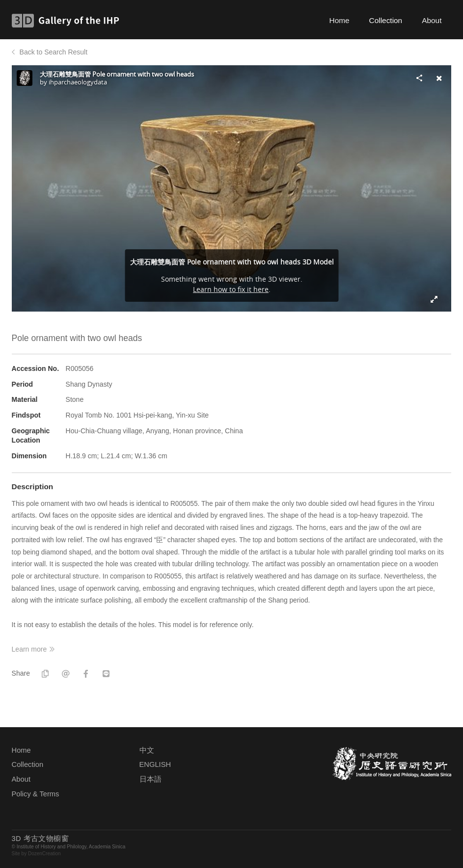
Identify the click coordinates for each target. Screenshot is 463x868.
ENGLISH (155, 764)
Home (340, 20)
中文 (147, 750)
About (432, 20)
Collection (386, 20)
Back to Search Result (54, 52)
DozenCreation (44, 854)
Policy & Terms (36, 794)
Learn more (29, 649)
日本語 (150, 779)
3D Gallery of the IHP (68, 21)
